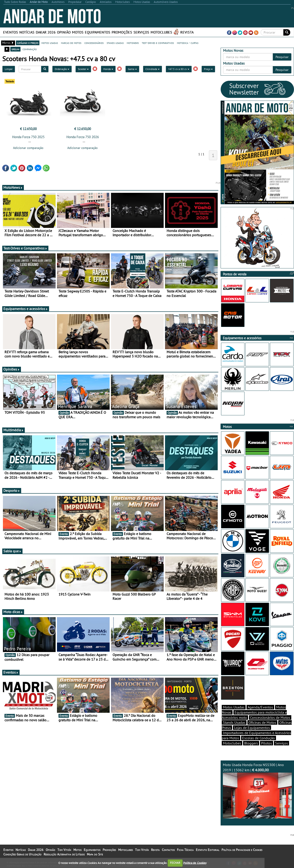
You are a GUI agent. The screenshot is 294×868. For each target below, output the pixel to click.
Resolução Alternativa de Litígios (64, 854)
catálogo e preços (28, 43)
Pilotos (267, 743)
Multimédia (14, 430)
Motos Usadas (234, 707)
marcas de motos (71, 43)
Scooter (83, 69)
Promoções (122, 32)
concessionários (94, 43)
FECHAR (175, 863)
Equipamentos (98, 32)
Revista (187, 32)
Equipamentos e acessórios (26, 309)
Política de (195, 863)
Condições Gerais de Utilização (22, 854)
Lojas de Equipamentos (252, 728)
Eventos (11, 32)
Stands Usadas (234, 722)
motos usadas (50, 43)
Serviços (141, 32)
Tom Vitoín (64, 850)
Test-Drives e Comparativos (25, 248)
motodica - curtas (188, 43)
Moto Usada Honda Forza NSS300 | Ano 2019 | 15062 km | (257, 790)
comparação (30, 49)
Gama (132, 69)
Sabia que (12, 551)
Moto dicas (13, 612)
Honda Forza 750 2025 (28, 137)
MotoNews (13, 187)
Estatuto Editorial (208, 850)
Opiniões (12, 369)
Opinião (64, 32)
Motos (78, 32)
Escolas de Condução (259, 738)
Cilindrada (153, 69)
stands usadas (115, 43)
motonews (133, 43)
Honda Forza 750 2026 (83, 137)
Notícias (27, 32)
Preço (208, 69)
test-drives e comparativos (158, 43)
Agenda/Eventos (260, 707)
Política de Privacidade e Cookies (242, 850)
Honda (108, 69)
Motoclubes (161, 32)
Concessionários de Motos (270, 717)
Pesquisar (282, 57)
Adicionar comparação (28, 148)
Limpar (9, 69)
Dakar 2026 (46, 32)
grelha (15, 49)
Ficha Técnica (185, 850)
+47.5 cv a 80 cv (179, 69)
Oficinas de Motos (262, 722)
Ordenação (62, 69)
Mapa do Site (95, 854)
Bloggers (251, 743)
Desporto (12, 490)
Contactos (168, 850)
